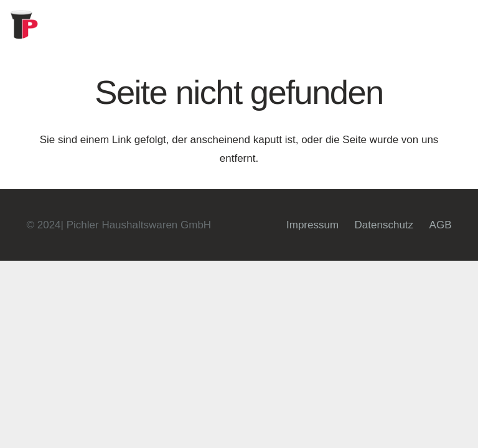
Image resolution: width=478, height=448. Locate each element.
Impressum (312, 225)
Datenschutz (384, 225)
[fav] (25, 25)
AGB (441, 225)
